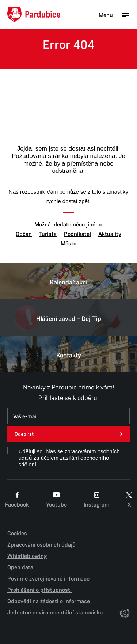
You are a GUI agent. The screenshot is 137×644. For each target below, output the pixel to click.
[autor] (125, 614)
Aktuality (110, 234)
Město (68, 244)
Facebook (17, 500)
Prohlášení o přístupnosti (39, 590)
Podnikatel (77, 234)
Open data (20, 567)
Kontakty (68, 354)
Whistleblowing (27, 556)
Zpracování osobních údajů (41, 545)
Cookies (17, 534)
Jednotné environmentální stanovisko (55, 613)
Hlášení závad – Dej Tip (68, 318)
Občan (24, 234)
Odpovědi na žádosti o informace (49, 601)
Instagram (96, 500)
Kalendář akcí (68, 281)
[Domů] (34, 15)
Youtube (56, 500)
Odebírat (24, 434)
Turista (48, 234)
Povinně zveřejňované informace (48, 579)
